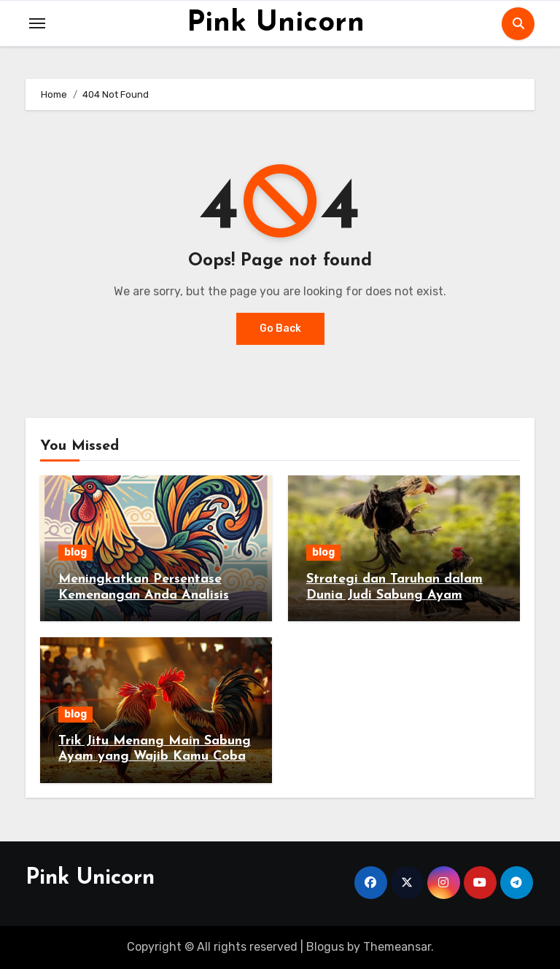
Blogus (325, 947)
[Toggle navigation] (37, 23)
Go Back (280, 328)
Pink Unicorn (276, 23)
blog (75, 552)
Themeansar (397, 947)
